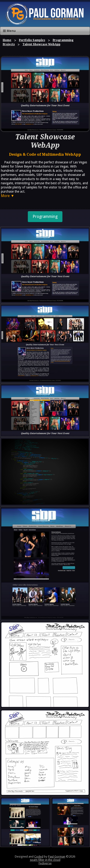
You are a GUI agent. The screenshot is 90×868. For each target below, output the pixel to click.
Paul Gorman (57, 857)
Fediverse (45, 863)
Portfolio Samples (32, 40)
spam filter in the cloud (45, 860)
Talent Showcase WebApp (41, 44)
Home (7, 40)
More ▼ (8, 196)
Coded (39, 857)
